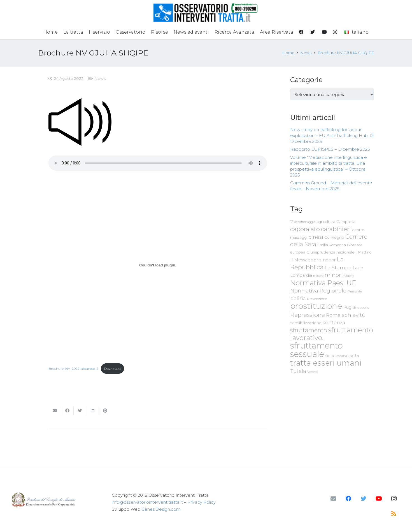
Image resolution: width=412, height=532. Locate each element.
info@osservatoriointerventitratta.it (147, 502)
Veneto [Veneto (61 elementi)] (312, 372)
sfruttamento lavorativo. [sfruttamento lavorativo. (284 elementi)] (332, 334)
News (100, 78)
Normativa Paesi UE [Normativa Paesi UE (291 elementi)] (323, 283)
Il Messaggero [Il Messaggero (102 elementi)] (306, 260)
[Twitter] (364, 499)
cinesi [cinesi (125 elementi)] (316, 237)
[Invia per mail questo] (55, 411)
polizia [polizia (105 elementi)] (298, 298)
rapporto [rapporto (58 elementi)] (363, 308)
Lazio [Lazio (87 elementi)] (358, 268)
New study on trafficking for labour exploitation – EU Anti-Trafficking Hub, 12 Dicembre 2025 (332, 135)
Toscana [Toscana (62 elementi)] (341, 356)
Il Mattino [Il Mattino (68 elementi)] (364, 252)
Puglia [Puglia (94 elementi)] (349, 307)
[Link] (206, 13)
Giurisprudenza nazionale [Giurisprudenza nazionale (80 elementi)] (330, 252)
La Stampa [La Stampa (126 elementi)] (338, 267)
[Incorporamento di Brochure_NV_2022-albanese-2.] (158, 265)
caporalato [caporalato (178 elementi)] (305, 229)
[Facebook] (348, 499)
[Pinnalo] (105, 411)
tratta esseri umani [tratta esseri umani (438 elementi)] (326, 363)
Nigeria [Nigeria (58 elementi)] (349, 276)
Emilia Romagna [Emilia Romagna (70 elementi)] (332, 245)
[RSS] (394, 514)
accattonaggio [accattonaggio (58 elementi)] (305, 222)
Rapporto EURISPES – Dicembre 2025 (330, 149)
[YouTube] (379, 499)
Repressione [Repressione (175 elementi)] (308, 315)
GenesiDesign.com (161, 509)
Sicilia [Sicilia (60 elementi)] (330, 356)
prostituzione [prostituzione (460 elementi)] (316, 306)
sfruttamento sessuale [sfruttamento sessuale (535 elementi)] (316, 350)
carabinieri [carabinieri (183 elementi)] (336, 229)
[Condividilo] (67, 411)
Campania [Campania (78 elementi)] (346, 222)
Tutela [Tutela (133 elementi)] (298, 371)
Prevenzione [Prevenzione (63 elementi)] (317, 299)
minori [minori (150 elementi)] (334, 275)
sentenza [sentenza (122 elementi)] (334, 322)
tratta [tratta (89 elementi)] (353, 356)
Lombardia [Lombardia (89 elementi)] (301, 275)
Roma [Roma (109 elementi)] (333, 315)
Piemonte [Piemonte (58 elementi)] (355, 291)
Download (112, 369)
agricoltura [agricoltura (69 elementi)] (326, 222)
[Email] (333, 499)
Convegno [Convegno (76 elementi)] (334, 237)
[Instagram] (394, 499)
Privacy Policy (202, 502)
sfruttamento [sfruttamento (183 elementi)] (309, 330)
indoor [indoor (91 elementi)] (329, 260)
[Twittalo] (80, 411)
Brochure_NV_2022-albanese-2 (73, 369)
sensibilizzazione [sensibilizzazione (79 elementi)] (306, 323)
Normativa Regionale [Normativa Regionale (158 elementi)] (318, 291)
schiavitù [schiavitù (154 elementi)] (354, 315)
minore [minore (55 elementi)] (318, 276)
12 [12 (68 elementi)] (292, 222)
